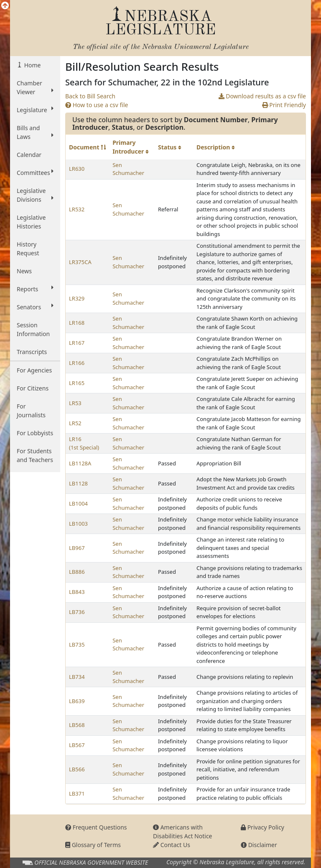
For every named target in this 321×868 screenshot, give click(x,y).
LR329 (77, 298)
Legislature (35, 110)
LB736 (77, 612)
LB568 (77, 725)
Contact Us (172, 845)
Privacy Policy (262, 827)
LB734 (77, 677)
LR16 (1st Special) (84, 443)
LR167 (77, 343)
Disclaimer (259, 845)
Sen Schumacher (128, 169)
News (24, 271)
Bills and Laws (35, 132)
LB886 (77, 572)
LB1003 (78, 524)
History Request (28, 249)
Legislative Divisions (35, 195)
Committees (35, 172)
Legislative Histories (31, 222)
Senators (35, 307)
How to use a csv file (97, 105)
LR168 (77, 323)
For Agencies (34, 370)
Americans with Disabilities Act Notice (183, 832)
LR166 (77, 363)
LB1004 (78, 503)
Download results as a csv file (262, 96)
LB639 (77, 701)
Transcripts (32, 352)
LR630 (77, 169)
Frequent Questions (96, 827)
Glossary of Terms (93, 845)
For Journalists (31, 411)
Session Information (33, 329)
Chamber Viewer (35, 87)
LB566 (77, 769)
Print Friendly (284, 105)
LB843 (77, 592)
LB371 (77, 794)
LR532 (77, 209)
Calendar (29, 155)
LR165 (77, 383)
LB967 (77, 548)
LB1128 (78, 483)
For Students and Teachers (35, 455)
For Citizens (33, 388)
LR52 (75, 423)
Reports (35, 289)
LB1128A (80, 463)
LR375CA (80, 262)
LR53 (75, 403)
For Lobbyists (35, 433)
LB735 (77, 645)
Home (32, 65)
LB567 (77, 745)
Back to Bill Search (90, 96)
